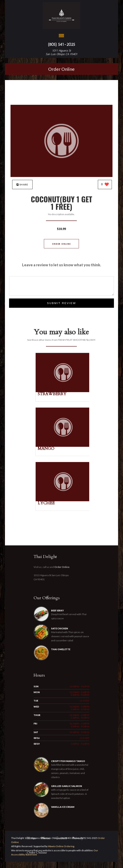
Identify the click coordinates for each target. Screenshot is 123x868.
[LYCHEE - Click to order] (63, 500)
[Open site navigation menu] (61, 36)
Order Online (61, 69)
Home (31, 838)
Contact (61, 838)
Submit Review (61, 303)
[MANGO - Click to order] (63, 446)
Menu (46, 838)
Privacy (78, 838)
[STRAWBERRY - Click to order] (63, 391)
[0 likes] (105, 185)
